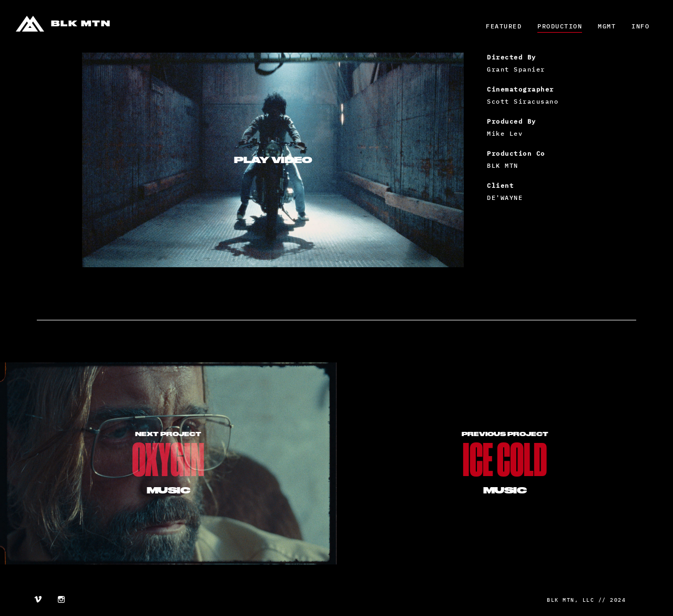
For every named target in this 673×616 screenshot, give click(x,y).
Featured (504, 26)
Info (640, 26)
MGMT (607, 26)
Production (560, 26)
